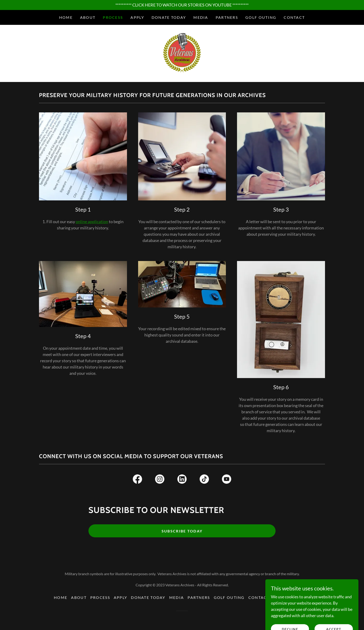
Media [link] (201, 17)
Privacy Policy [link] (292, 598)
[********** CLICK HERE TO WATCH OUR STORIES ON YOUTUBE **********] (182, 5)
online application (92, 222)
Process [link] (113, 17)
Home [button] (61, 598)
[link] (182, 53)
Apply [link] (137, 17)
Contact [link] (294, 17)
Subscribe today (182, 531)
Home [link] (66, 17)
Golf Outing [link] (261, 17)
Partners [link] (227, 17)
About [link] (88, 17)
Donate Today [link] (169, 17)
